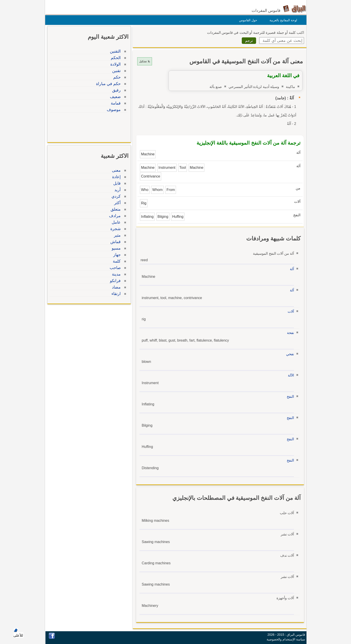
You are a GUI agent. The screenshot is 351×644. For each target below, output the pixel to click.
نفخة (289, 333)
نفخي (289, 354)
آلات (290, 311)
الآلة (290, 375)
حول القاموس (247, 20)
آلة (291, 269)
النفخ (289, 397)
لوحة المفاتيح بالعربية (282, 20)
